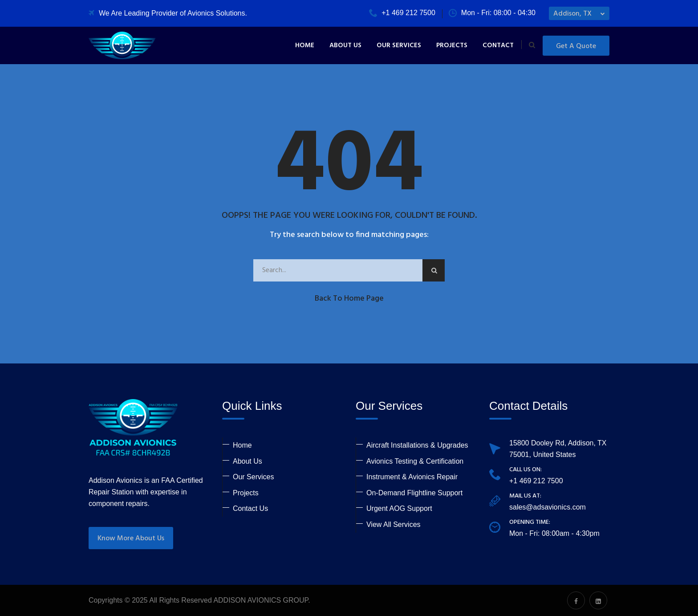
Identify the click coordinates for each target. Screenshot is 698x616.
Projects (452, 45)
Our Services (399, 45)
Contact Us (250, 508)
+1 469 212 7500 (402, 13)
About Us (345, 45)
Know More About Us (131, 538)
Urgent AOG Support (399, 508)
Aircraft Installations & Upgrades (417, 445)
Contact (498, 45)
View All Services (394, 524)
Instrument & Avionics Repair (412, 477)
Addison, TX (572, 14)
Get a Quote (576, 46)
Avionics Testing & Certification (415, 461)
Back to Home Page (349, 299)
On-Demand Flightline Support (414, 493)
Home (305, 45)
